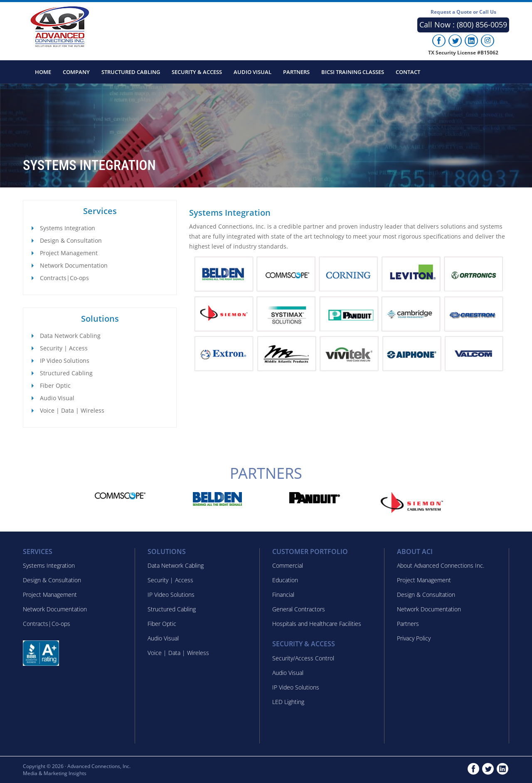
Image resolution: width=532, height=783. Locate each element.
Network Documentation (74, 265)
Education (285, 580)
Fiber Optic (55, 385)
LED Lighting (288, 702)
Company (76, 72)
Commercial (288, 565)
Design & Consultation (71, 240)
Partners (296, 72)
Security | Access (64, 348)
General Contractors (299, 609)
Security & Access (197, 72)
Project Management (69, 253)
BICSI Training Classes (353, 72)
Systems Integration (68, 228)
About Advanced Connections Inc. (441, 565)
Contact (408, 72)
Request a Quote (463, 12)
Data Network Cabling (70, 336)
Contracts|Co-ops (64, 278)
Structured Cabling (131, 72)
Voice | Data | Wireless (72, 410)
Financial (283, 595)
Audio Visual (252, 72)
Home (43, 72)
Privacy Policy (414, 638)
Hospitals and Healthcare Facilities (317, 624)
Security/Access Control (303, 658)
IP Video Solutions (65, 361)
